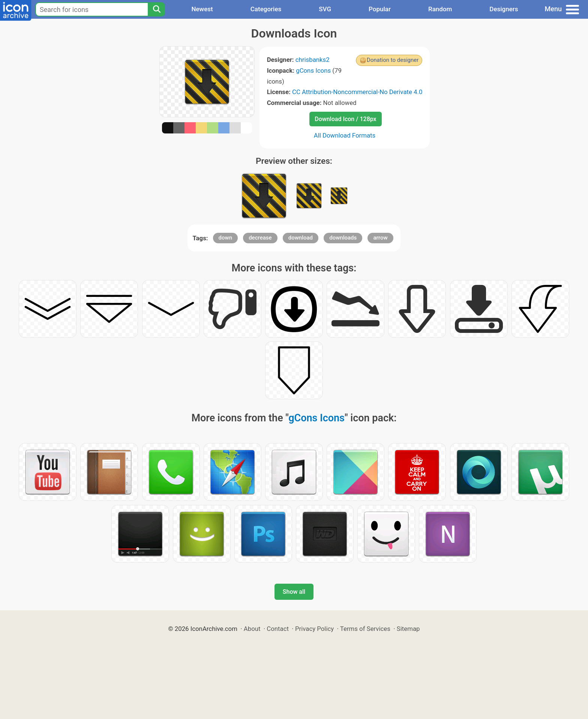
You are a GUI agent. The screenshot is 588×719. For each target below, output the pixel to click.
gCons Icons (313, 70)
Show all (294, 592)
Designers (504, 9)
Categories (266, 9)
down (225, 238)
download (301, 238)
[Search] (156, 9)
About (252, 629)
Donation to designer (393, 60)
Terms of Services (365, 629)
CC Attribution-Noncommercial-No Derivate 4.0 (357, 92)
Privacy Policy (314, 629)
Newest (202, 9)
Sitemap (408, 629)
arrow (380, 238)
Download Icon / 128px (345, 119)
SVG (325, 9)
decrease (260, 238)
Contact (278, 629)
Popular (380, 9)
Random (440, 9)
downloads (343, 238)
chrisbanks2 (313, 60)
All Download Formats (345, 135)
